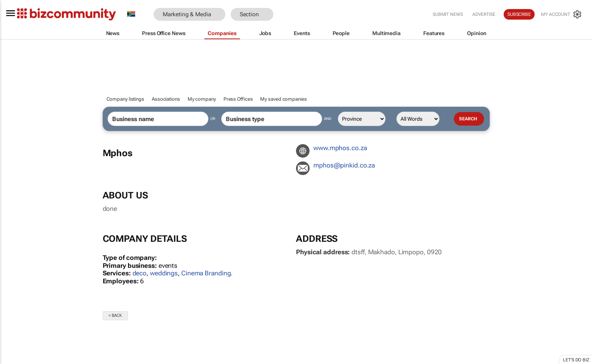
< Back (115, 316)
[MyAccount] (562, 14)
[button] (285, 15)
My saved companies (283, 99)
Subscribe (519, 14)
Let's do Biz (576, 360)
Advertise (484, 14)
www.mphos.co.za (340, 148)
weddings (164, 273)
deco (140, 273)
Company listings (125, 99)
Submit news (448, 14)
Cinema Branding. (207, 273)
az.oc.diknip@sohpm (344, 165)
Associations (166, 99)
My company (202, 99)
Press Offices (238, 99)
